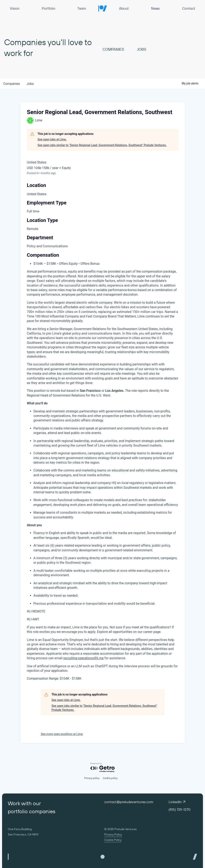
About (124, 8)
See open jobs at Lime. (52, 139)
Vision (15, 8)
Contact (189, 8)
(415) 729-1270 (180, 809)
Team (82, 8)
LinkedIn (177, 802)
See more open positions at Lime (62, 734)
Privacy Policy (113, 834)
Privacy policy (92, 778)
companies (12, 84)
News (155, 8)
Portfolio (49, 8)
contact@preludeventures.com (129, 802)
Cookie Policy (113, 840)
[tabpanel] (103, 491)
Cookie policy (110, 778)
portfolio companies (32, 811)
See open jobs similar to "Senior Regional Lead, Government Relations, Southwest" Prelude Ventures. (102, 145)
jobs (30, 84)
